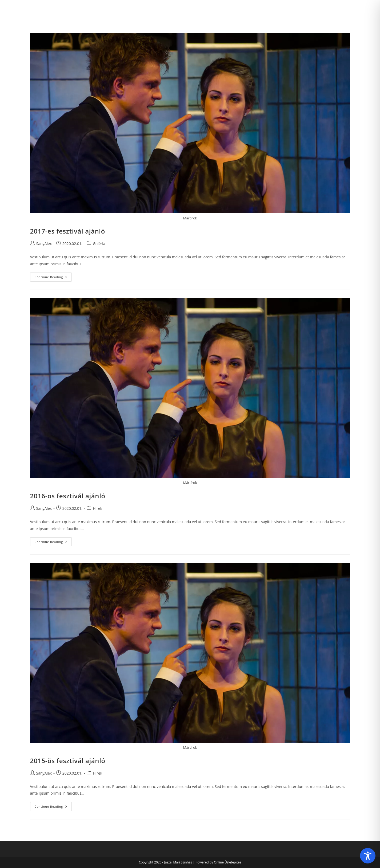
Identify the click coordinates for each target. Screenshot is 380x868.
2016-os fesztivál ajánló (68, 496)
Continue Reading (53, 278)
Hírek (97, 508)
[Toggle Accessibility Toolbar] (368, 856)
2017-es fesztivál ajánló (68, 231)
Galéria (99, 244)
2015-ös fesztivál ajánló (68, 761)
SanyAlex (44, 244)
